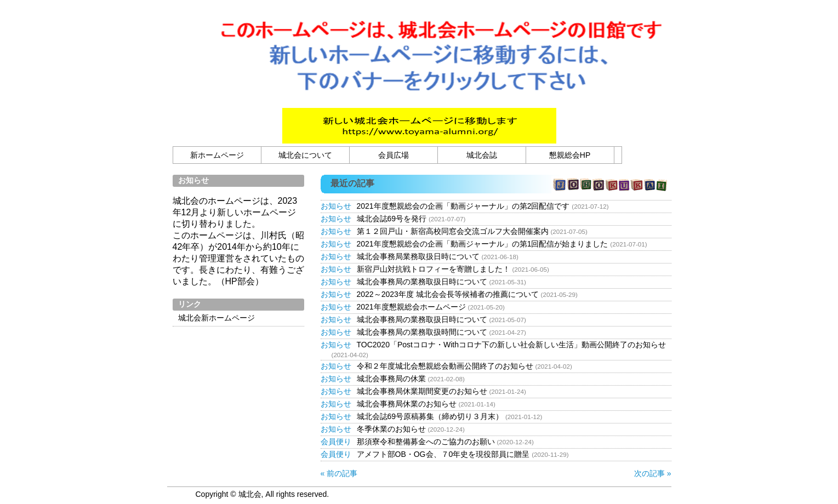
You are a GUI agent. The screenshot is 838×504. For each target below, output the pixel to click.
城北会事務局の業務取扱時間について (422, 332)
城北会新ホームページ (216, 318)
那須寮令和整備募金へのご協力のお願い (426, 442)
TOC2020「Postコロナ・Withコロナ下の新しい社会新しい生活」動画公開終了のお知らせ (511, 345)
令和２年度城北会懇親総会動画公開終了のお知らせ (445, 366)
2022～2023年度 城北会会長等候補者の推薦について (448, 294)
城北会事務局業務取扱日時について (418, 256)
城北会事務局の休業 (391, 379)
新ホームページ (217, 155)
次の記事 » (653, 473)
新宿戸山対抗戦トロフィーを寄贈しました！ (434, 269)
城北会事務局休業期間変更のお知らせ (422, 391)
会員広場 (394, 155)
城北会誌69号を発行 (392, 219)
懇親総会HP (570, 155)
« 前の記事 (339, 473)
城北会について (305, 155)
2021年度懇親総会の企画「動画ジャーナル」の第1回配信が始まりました (483, 244)
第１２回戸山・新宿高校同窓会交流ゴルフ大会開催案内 (453, 231)
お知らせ (336, 206)
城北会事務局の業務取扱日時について (422, 282)
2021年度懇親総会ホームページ (411, 307)
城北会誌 (482, 155)
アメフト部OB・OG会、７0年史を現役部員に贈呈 (443, 454)
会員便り (336, 442)
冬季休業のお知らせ (391, 429)
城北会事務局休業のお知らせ (407, 404)
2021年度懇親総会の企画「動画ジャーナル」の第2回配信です (463, 206)
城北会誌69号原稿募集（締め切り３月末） (430, 416)
